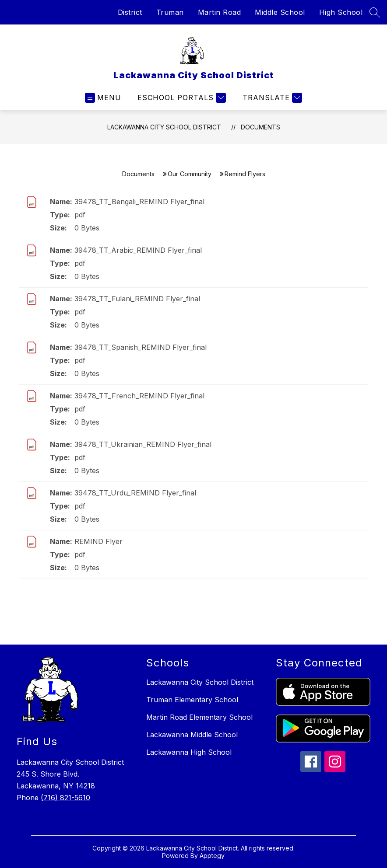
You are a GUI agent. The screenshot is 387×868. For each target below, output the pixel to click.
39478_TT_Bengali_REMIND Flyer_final (139, 202)
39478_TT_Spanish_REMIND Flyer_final (141, 347)
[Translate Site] (271, 98)
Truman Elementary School (192, 700)
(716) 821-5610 (65, 798)
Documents (260, 127)
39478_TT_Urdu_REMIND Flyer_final (135, 493)
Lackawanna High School (189, 752)
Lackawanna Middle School (192, 735)
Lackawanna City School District (164, 127)
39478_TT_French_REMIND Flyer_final (139, 396)
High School (341, 12)
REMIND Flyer (99, 541)
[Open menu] (103, 98)
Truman (170, 12)
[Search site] (375, 12)
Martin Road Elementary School (199, 717)
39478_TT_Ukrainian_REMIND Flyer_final (143, 444)
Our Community (190, 174)
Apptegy (212, 856)
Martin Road (220, 12)
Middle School (280, 12)
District (130, 12)
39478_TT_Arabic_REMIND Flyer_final (138, 250)
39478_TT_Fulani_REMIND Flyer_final (137, 299)
